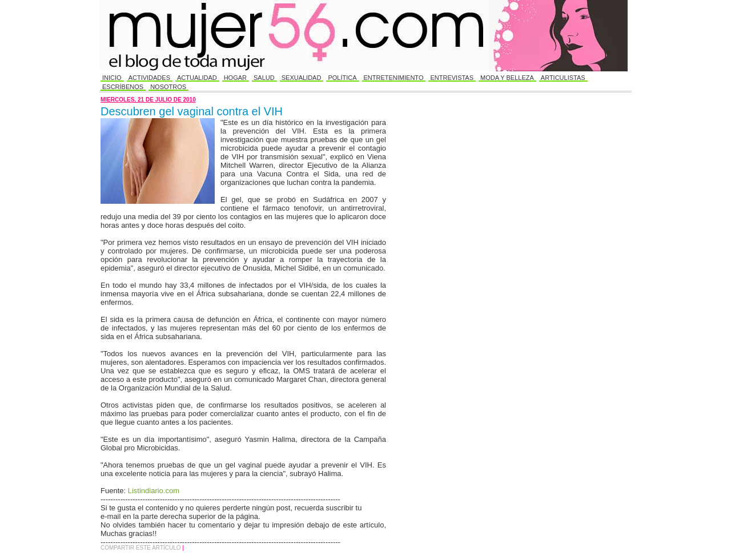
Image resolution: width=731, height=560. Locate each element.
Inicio (112, 78)
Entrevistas (452, 78)
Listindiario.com (154, 491)
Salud (264, 78)
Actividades (149, 78)
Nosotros (168, 87)
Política (342, 78)
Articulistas (563, 78)
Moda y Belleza (507, 78)
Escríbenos (123, 87)
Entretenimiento (394, 78)
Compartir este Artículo (141, 548)
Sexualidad (302, 78)
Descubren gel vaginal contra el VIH (192, 111)
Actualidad (197, 78)
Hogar (235, 78)
